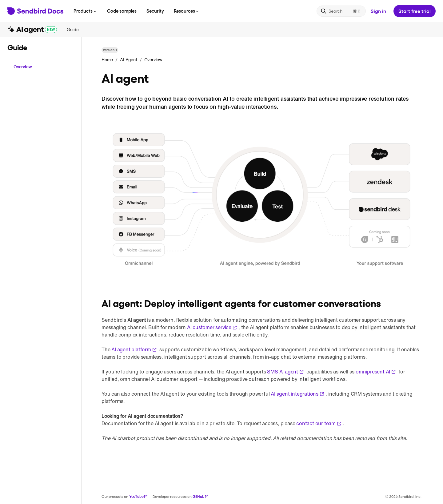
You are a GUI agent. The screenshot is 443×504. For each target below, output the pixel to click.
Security (155, 11)
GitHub (201, 496)
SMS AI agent (285, 372)
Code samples (122, 11)
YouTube (139, 496)
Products (85, 11)
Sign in (378, 11)
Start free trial (415, 11)
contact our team (319, 423)
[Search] (341, 11)
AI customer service (212, 327)
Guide (73, 29)
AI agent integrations (297, 394)
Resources (187, 11)
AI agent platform (134, 349)
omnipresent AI (376, 372)
